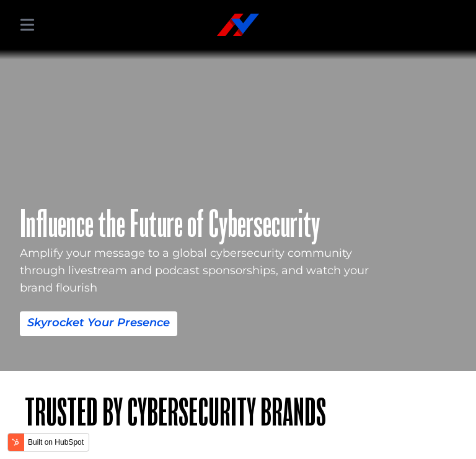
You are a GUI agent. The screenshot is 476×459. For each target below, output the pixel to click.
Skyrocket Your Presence (99, 323)
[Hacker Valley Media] (238, 25)
